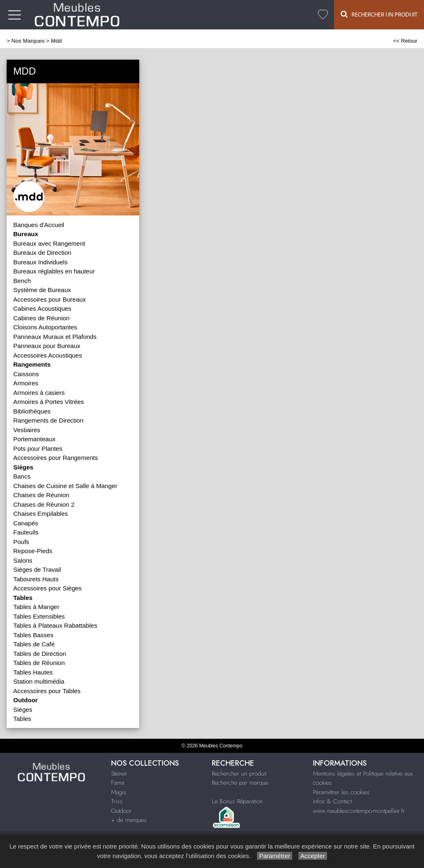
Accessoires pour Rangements (56, 458)
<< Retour (405, 41)
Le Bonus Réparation (237, 801)
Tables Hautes (33, 672)
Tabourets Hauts (36, 579)
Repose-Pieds (33, 551)
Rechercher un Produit (379, 14)
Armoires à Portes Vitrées (49, 402)
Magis (119, 792)
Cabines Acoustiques (42, 308)
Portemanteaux (34, 439)
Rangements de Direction (48, 420)
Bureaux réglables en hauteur (54, 271)
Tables (22, 719)
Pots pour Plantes (38, 449)
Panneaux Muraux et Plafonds (55, 337)
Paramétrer (275, 856)
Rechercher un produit (239, 774)
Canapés (26, 523)
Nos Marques (28, 41)
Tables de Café (34, 644)
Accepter (313, 856)
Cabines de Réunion (41, 318)
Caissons (26, 374)
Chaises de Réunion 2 (44, 504)
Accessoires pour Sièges (47, 588)
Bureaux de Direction (42, 253)
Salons (23, 560)
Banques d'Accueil (39, 225)
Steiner (119, 774)
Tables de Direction (40, 654)
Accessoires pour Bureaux (50, 299)
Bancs (22, 476)
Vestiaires (27, 430)
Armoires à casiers (39, 393)
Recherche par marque (240, 783)
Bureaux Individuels (40, 262)
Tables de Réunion (39, 663)
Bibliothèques (32, 411)
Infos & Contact (332, 801)
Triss (117, 801)
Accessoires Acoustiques (48, 355)
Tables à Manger (36, 607)
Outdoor (121, 811)
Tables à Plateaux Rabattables (55, 625)
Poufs (21, 542)
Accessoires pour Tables (47, 691)
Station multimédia (39, 681)
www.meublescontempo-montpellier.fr (359, 811)
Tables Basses (33, 635)
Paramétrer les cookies (341, 792)
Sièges (23, 710)
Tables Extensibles (39, 616)
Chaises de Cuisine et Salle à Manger (65, 486)
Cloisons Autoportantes (45, 327)
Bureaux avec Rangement (49, 243)
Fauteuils (26, 532)
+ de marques (129, 820)
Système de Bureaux (42, 290)
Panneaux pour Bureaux (47, 346)
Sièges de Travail (37, 569)
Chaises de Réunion (41, 495)
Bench (22, 281)
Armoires (26, 383)
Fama (118, 783)
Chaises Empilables (41, 514)
